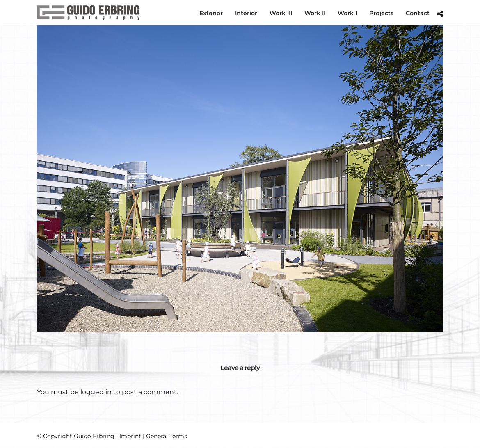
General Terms (167, 436)
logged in (96, 392)
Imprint (130, 436)
